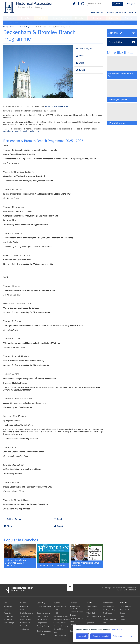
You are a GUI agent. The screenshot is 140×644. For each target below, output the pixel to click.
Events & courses (60, 636)
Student (41, 18)
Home (6, 27)
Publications (97, 18)
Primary (10, 18)
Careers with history (61, 626)
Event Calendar (92, 607)
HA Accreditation (26, 619)
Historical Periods (76, 612)
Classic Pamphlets (110, 619)
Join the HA (8, 619)
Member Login (9, 623)
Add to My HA (84, 49)
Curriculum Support (44, 607)
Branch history (95, 23)
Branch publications (79, 23)
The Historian (108, 613)
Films (55, 632)
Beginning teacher (27, 613)
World (122, 616)
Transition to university (62, 619)
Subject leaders (26, 616)
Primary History (26, 626)
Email (80, 56)
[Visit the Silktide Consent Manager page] (132, 636)
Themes (73, 615)
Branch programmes (12, 23)
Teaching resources (44, 631)
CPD (22, 610)
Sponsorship (91, 623)
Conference (24, 629)
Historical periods (60, 607)
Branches (129, 18)
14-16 (56, 610)
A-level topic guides (61, 616)
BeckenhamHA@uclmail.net (56, 107)
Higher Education (60, 18)
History (106, 616)
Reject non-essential (101, 636)
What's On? (91, 613)
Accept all (82, 636)
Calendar (107, 23)
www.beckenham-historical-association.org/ (22, 131)
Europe (122, 613)
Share (80, 63)
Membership (97, 13)
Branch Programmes (27, 27)
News (6, 610)
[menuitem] (10, 18)
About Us (7, 613)
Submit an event (120, 23)
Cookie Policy (116, 629)
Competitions (25, 623)
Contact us (110, 13)
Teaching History (109, 610)
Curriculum (24, 607)
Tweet (80, 70)
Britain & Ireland (125, 610)
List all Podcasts (125, 607)
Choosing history (60, 623)
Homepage (8, 607)
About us (132, 13)
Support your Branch (60, 23)
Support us (121, 13)
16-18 (56, 613)
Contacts (45, 23)
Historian (80, 18)
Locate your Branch (31, 23)
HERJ (105, 623)
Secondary (26, 18)
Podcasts (114, 18)
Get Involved (8, 616)
